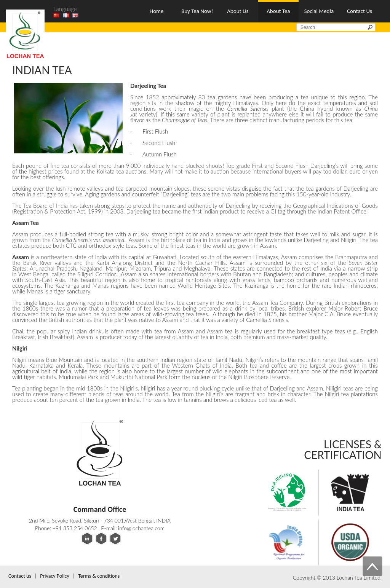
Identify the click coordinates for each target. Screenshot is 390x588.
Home (157, 11)
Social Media (319, 11)
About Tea (278, 11)
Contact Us (360, 11)
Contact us (20, 576)
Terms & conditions (99, 576)
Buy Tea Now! (197, 11)
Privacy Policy (55, 576)
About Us (238, 11)
